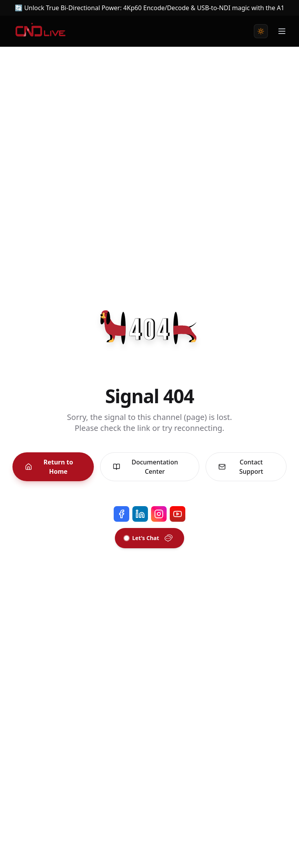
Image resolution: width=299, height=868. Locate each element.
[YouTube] (178, 514)
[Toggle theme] (261, 31)
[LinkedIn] (140, 514)
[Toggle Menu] (282, 31)
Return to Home (49, 467)
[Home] (40, 31)
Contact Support (241, 467)
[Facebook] (121, 514)
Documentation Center (145, 467)
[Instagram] (159, 514)
